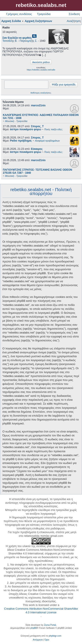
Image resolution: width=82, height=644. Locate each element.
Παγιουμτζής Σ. (29, 41)
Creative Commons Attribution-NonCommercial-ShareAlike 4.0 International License (41, 611)
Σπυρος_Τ (37, 126)
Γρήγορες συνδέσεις (19, 14)
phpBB (34, 628)
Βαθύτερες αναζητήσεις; (41, 93)
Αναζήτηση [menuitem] (74, 21)
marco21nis (38, 105)
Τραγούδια (44, 14)
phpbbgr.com (55, 636)
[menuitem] (38, 640)
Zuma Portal (50, 625)
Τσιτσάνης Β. (10, 41)
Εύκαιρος (37, 149)
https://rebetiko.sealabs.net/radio (41, 70)
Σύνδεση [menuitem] (74, 14)
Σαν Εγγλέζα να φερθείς (17, 38)
